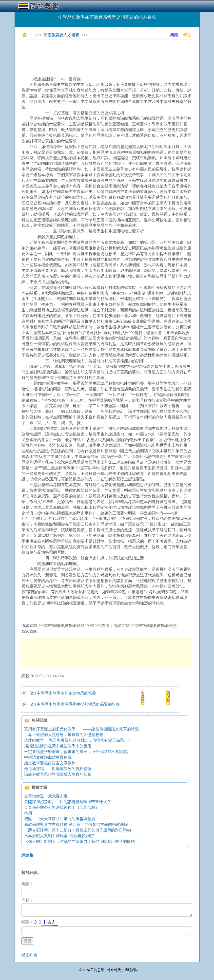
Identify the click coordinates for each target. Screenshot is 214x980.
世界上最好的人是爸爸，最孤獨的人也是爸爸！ (66, 735)
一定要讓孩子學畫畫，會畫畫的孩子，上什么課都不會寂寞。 (78, 752)
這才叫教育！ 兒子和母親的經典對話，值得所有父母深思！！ (78, 740)
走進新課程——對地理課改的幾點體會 (58, 769)
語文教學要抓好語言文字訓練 (50, 763)
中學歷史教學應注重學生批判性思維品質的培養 (78, 704)
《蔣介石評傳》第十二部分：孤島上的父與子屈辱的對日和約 (78, 830)
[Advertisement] (111, 54)
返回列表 (29, 955)
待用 (28, 813)
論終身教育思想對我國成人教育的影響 (58, 774)
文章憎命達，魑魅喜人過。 (48, 796)
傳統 (187, 35)
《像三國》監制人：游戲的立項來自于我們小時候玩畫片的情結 (79, 841)
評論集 (27, 855)
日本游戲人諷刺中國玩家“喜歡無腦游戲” (59, 836)
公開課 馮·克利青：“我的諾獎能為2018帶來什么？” (68, 802)
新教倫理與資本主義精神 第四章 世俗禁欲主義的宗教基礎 (76, 824)
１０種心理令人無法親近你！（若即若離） (62, 807)
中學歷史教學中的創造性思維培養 (66, 693)
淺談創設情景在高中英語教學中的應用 (58, 746)
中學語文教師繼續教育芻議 (48, 757)
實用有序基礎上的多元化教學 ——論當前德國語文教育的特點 (81, 729)
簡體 (174, 35)
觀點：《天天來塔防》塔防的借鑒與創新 (60, 819)
